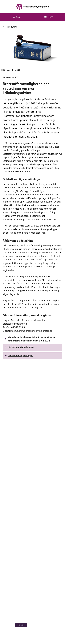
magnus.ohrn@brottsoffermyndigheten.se (31, 331)
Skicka (21, 625)
